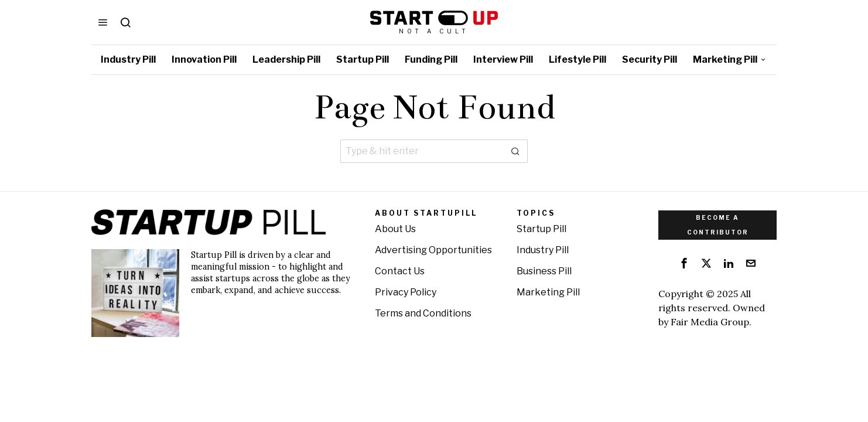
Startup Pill (541, 229)
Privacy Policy (406, 292)
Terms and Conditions (423, 313)
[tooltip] (684, 263)
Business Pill (544, 271)
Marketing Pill (548, 292)
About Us (395, 229)
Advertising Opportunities (433, 250)
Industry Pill (543, 250)
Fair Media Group (710, 322)
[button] (516, 151)
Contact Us (400, 271)
